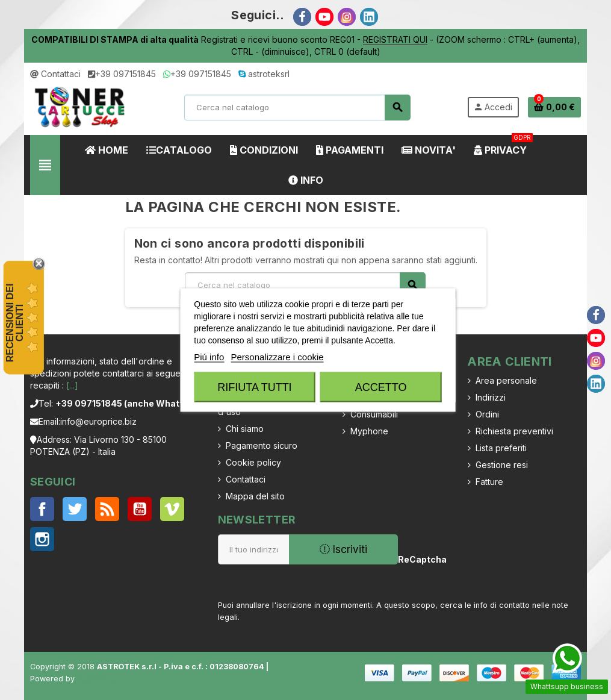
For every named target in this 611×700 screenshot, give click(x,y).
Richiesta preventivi (514, 431)
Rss (107, 509)
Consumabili (374, 414)
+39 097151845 (122, 74)
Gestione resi (502, 465)
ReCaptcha (419, 559)
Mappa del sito (255, 496)
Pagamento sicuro (262, 445)
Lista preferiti (501, 448)
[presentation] (517, 568)
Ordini (487, 414)
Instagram (42, 539)
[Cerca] (297, 108)
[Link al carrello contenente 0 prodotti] (554, 107)
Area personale (506, 380)
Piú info (209, 357)
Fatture (489, 482)
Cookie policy (253, 462)
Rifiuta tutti (254, 387)
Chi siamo (245, 429)
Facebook (42, 509)
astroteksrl (264, 74)
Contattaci (55, 74)
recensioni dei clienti (15, 323)
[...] (72, 385)
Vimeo (172, 509)
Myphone (369, 431)
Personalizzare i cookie (277, 357)
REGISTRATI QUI (395, 39)
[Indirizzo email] (253, 549)
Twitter (75, 509)
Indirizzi (491, 397)
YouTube (140, 509)
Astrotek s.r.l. (101, 679)
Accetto (381, 387)
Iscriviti (343, 549)
